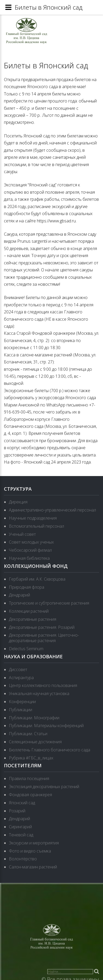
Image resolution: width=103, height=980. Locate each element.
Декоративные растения (33, 619)
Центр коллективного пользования (43, 685)
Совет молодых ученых (31, 542)
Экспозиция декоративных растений (44, 787)
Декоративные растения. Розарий (42, 627)
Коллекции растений (29, 611)
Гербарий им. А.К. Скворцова (37, 579)
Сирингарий (20, 827)
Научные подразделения (33, 518)
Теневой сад (21, 835)
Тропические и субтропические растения (49, 603)
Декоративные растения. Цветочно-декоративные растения (44, 638)
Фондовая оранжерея (30, 795)
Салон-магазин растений (33, 867)
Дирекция (18, 502)
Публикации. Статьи (28, 734)
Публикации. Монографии (34, 718)
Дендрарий (19, 595)
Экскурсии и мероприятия (34, 843)
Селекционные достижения (35, 742)
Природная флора (27, 587)
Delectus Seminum (26, 649)
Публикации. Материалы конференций (46, 726)
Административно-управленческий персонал (52, 510)
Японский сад (22, 803)
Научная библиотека (29, 558)
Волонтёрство (23, 859)
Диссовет (18, 669)
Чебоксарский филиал (30, 550)
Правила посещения (29, 778)
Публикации (21, 710)
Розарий (17, 811)
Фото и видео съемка (30, 851)
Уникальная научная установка (39, 693)
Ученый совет (22, 534)
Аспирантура (21, 678)
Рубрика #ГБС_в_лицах (31, 758)
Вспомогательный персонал (36, 526)
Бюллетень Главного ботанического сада (50, 750)
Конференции (22, 702)
